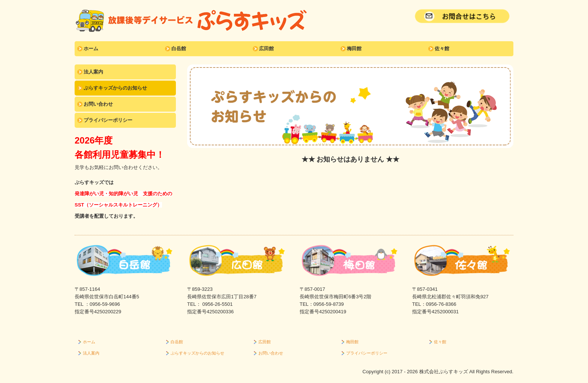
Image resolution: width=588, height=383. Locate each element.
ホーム (91, 49)
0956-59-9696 (105, 304)
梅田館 (354, 49)
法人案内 (93, 72)
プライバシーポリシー (108, 120)
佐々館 (442, 49)
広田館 (266, 49)
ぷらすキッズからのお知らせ (115, 88)
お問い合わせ (98, 104)
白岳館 (179, 49)
